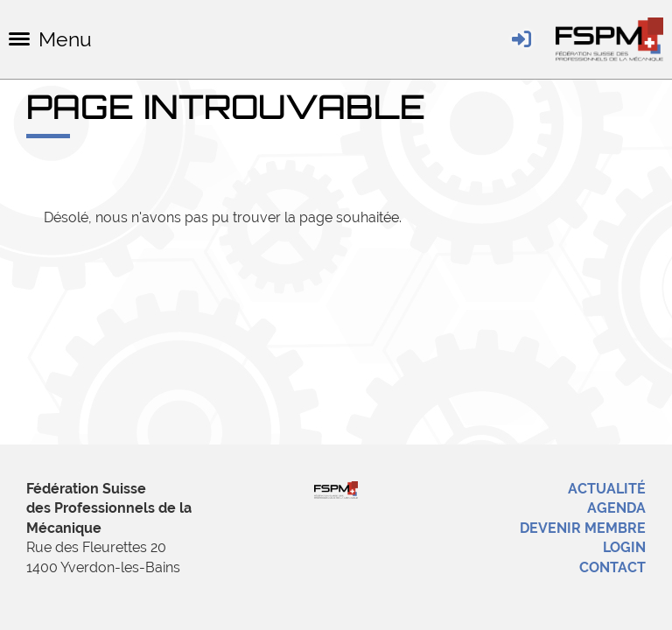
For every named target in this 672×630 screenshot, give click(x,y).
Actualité (607, 489)
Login (624, 547)
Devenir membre (583, 528)
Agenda (616, 508)
